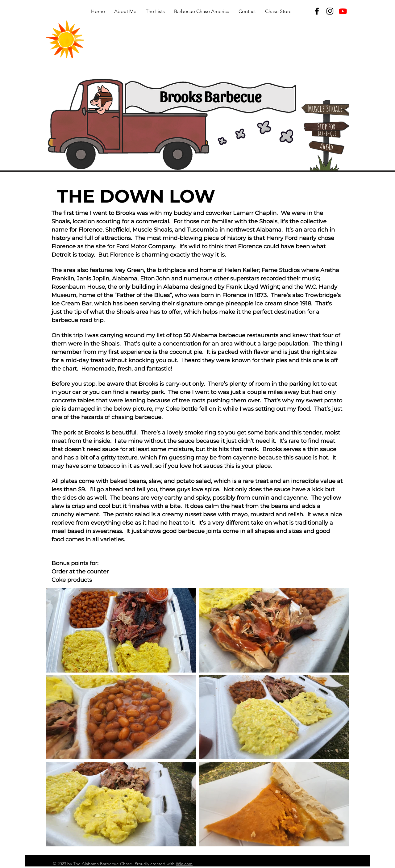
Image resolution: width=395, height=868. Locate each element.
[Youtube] (343, 11)
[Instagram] (330, 11)
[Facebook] (317, 11)
